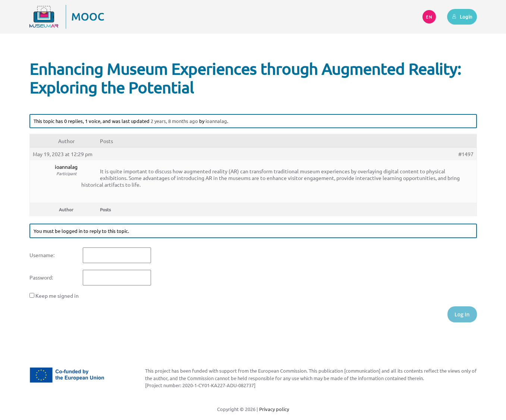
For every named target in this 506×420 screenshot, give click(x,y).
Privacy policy (274, 409)
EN (429, 17)
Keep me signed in (57, 296)
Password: (41, 277)
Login (462, 17)
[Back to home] (67, 17)
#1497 (466, 154)
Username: (42, 255)
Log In (462, 314)
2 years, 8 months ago (174, 121)
